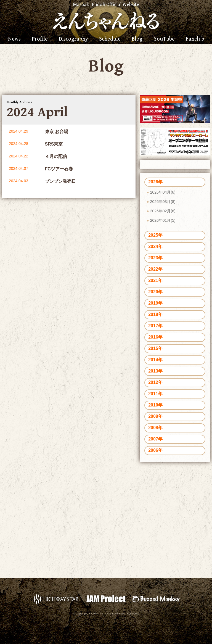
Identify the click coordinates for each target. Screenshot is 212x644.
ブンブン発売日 (60, 181)
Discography (73, 39)
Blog (137, 39)
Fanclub (195, 39)
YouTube (164, 39)
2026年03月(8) (163, 202)
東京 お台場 (57, 132)
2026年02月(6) (163, 211)
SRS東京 (54, 144)
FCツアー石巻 (59, 169)
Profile (40, 39)
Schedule (110, 39)
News (14, 39)
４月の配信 (56, 156)
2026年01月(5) (163, 220)
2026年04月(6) (163, 192)
